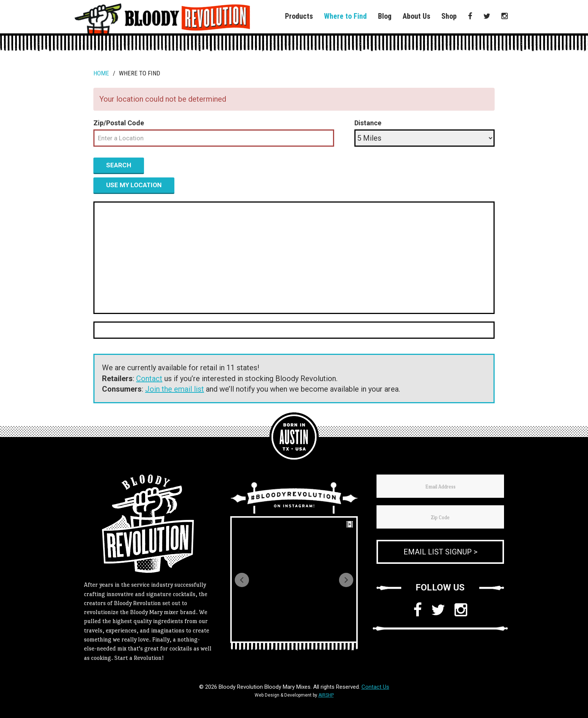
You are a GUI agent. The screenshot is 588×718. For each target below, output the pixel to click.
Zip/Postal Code (119, 123)
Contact (149, 379)
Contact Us (375, 687)
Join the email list (175, 389)
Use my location (134, 185)
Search (119, 165)
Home (101, 73)
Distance (368, 123)
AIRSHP (326, 695)
